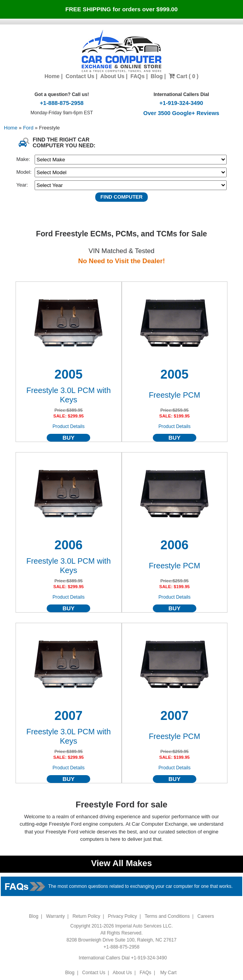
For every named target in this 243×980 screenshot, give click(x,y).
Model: (24, 172)
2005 (68, 374)
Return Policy (86, 916)
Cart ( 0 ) (184, 76)
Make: (23, 159)
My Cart (169, 973)
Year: (22, 185)
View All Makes (121, 863)
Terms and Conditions (167, 916)
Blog (156, 76)
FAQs (137, 76)
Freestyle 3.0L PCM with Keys (69, 395)
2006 (68, 545)
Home (52, 76)
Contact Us (80, 76)
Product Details (69, 426)
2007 (68, 716)
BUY (69, 438)
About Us (112, 76)
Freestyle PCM (175, 395)
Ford (29, 128)
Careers (206, 916)
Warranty (55, 916)
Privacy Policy (123, 916)
